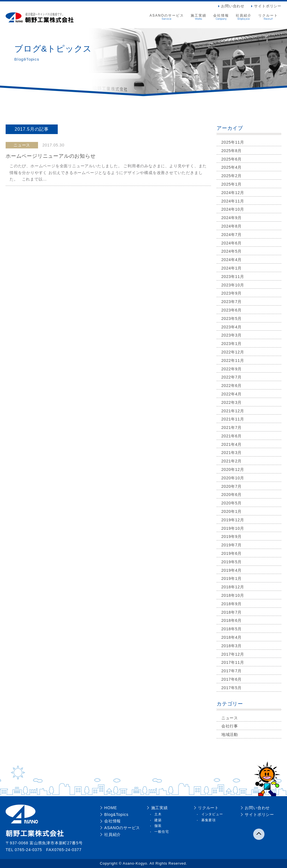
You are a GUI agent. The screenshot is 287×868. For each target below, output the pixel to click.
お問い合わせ (233, 6)
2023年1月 (232, 344)
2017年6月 (232, 679)
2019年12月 (233, 520)
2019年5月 (232, 562)
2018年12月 (233, 587)
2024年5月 (232, 251)
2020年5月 (232, 503)
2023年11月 (233, 277)
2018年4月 (232, 637)
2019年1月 (232, 578)
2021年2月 (232, 461)
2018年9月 (232, 604)
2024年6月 (232, 243)
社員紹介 (244, 17)
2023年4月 (232, 327)
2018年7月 (232, 612)
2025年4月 (232, 167)
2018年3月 (232, 646)
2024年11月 (233, 201)
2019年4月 (232, 570)
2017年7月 (232, 671)
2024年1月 (232, 268)
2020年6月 (232, 495)
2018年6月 (232, 620)
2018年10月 (233, 595)
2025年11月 (233, 142)
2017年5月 (232, 688)
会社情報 (221, 17)
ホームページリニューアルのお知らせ (51, 156)
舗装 (158, 826)
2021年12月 (233, 411)
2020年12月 (233, 469)
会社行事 (230, 726)
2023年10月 (233, 285)
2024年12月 (233, 193)
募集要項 (209, 820)
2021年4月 (232, 444)
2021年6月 (232, 436)
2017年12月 (233, 654)
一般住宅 (162, 832)
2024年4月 (232, 260)
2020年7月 (232, 486)
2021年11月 (233, 419)
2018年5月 (232, 629)
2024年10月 (233, 209)
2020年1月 (232, 511)
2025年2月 (232, 176)
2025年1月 (232, 184)
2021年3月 (232, 453)
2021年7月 (232, 428)
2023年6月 (232, 310)
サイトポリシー (268, 6)
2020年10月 (233, 478)
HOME (111, 808)
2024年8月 (232, 226)
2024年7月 (232, 235)
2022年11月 (233, 360)
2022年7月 (232, 377)
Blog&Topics (116, 814)
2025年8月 (232, 151)
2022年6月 (232, 386)
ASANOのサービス (167, 17)
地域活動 (230, 735)
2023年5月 (232, 319)
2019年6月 (232, 553)
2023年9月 (232, 293)
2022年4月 (232, 394)
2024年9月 (232, 218)
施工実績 (199, 17)
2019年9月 (232, 537)
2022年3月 (232, 402)
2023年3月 (232, 335)
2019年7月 (232, 545)
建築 (158, 820)
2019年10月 (233, 528)
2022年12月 (233, 352)
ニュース (230, 718)
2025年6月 (232, 159)
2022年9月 (232, 369)
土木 (158, 814)
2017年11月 (233, 662)
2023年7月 (232, 302)
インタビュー (212, 814)
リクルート (268, 17)
